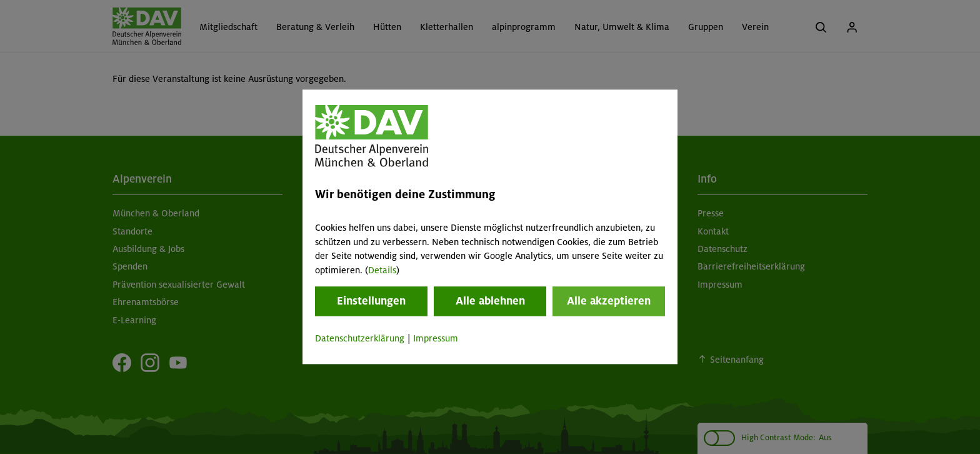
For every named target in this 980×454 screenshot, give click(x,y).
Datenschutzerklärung (360, 338)
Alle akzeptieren (609, 301)
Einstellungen (371, 301)
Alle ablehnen (490, 301)
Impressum (436, 338)
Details (382, 270)
